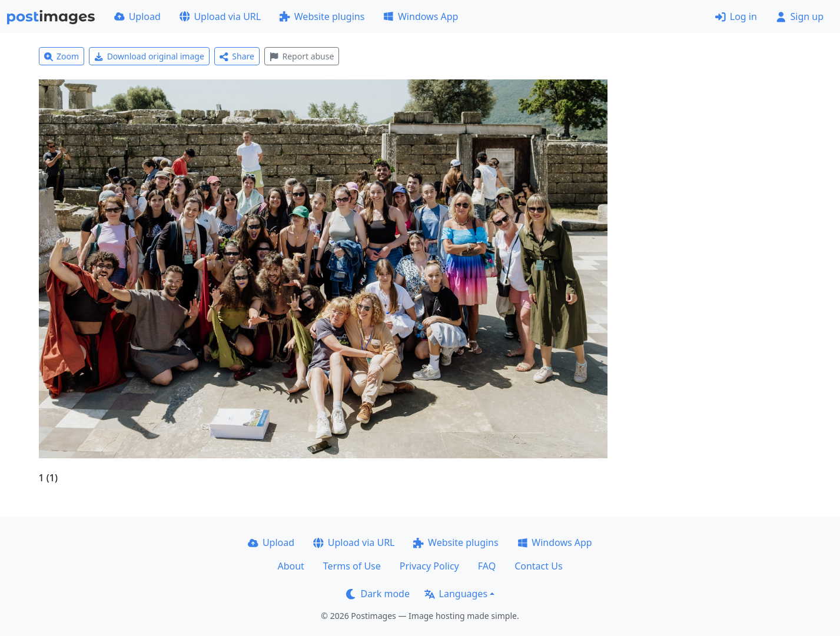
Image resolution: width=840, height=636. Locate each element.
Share (237, 56)
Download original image (149, 56)
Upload (137, 16)
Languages (456, 594)
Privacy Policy (429, 566)
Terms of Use (352, 566)
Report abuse (302, 56)
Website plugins (322, 16)
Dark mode (378, 594)
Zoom (62, 56)
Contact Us (538, 566)
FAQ (487, 566)
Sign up (800, 16)
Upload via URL (220, 16)
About (290, 566)
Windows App (421, 16)
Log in (736, 16)
